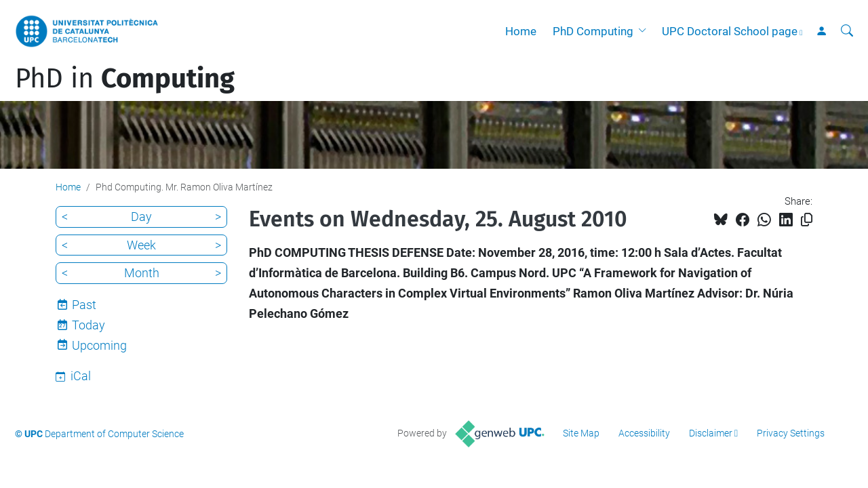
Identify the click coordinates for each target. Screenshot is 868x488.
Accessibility (644, 433)
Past (84, 305)
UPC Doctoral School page (730, 31)
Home (521, 31)
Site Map (581, 433)
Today (88, 325)
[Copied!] (807, 220)
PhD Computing (593, 31)
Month (142, 273)
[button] (645, 31)
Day (141, 217)
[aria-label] (847, 31)
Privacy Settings (791, 433)
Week (141, 245)
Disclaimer (711, 433)
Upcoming (99, 345)
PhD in (125, 79)
